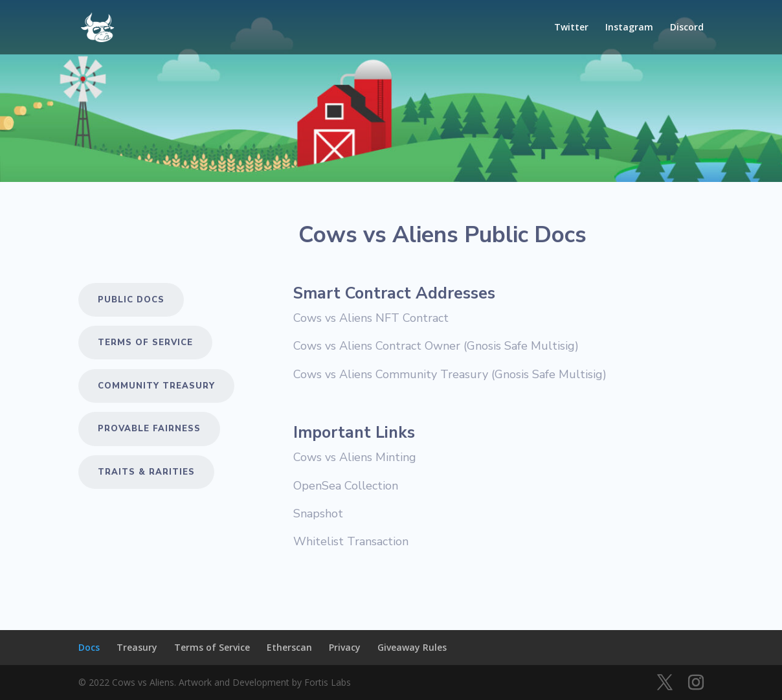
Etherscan (289, 647)
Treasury (137, 647)
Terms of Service (145, 343)
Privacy (345, 647)
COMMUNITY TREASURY (156, 386)
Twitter (571, 28)
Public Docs (131, 300)
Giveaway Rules (412, 647)
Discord (687, 28)
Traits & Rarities (146, 472)
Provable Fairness (149, 429)
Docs (89, 647)
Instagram (629, 28)
